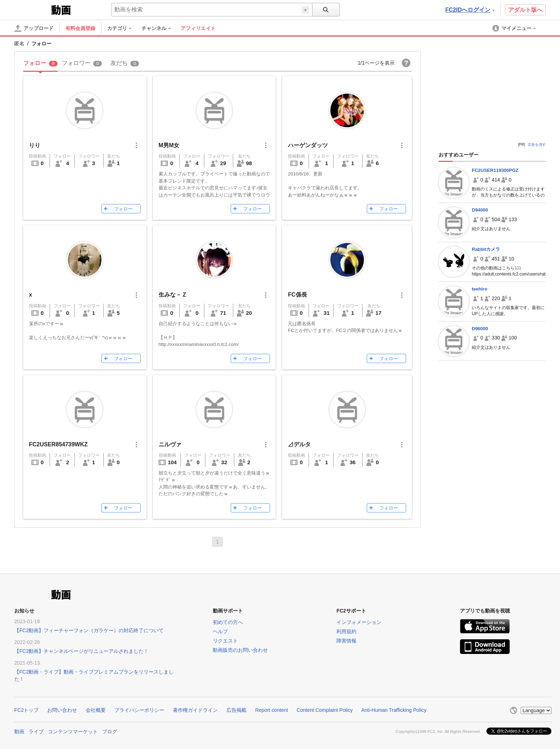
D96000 (480, 329)
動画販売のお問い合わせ (240, 650)
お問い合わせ (62, 710)
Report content (271, 710)
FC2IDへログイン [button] (470, 10)
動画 (19, 731)
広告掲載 (236, 710)
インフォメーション (359, 622)
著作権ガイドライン (195, 710)
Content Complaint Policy (324, 710)
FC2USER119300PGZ (495, 170)
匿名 (19, 44)
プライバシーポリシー (139, 710)
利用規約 (346, 631)
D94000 (480, 210)
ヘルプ (220, 631)
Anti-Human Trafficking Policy (394, 710)
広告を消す (537, 145)
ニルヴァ (170, 444)
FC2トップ (26, 710)
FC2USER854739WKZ (58, 444)
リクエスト (225, 641)
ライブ (36, 731)
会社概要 (96, 710)
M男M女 (169, 145)
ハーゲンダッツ (308, 145)
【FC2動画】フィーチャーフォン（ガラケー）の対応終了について (89, 630)
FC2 (32, 9)
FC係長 (297, 295)
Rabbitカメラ (486, 249)
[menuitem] (123, 28)
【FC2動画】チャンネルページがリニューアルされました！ (81, 651)
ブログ (110, 731)
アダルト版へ (525, 10)
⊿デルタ (299, 444)
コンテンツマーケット (73, 731)
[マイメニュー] (515, 28)
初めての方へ (228, 622)
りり (35, 145)
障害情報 (346, 641)
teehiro (479, 289)
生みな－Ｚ (173, 295)
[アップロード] (34, 28)
